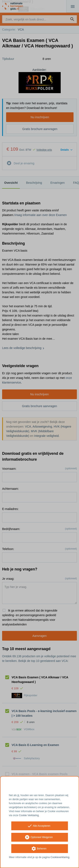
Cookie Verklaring (29, 815)
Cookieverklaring (60, 857)
